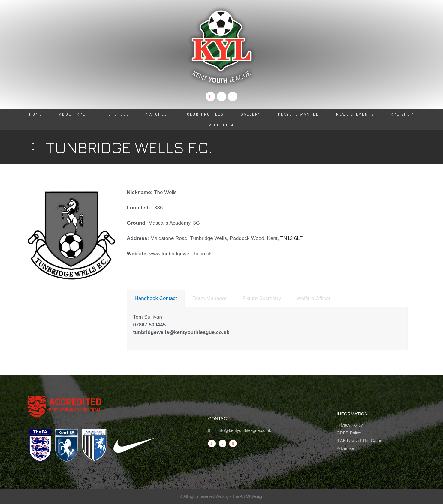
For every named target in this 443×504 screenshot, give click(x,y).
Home (36, 114)
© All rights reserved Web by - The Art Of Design (222, 496)
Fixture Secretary (262, 298)
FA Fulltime (222, 125)
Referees (117, 114)
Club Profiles (205, 114)
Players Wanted (299, 114)
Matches (158, 114)
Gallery (251, 114)
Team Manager (209, 298)
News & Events (355, 114)
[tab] (156, 298)
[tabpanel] (267, 329)
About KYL (74, 114)
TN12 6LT (291, 238)
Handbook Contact (156, 298)
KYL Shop (402, 114)
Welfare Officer (313, 298)
